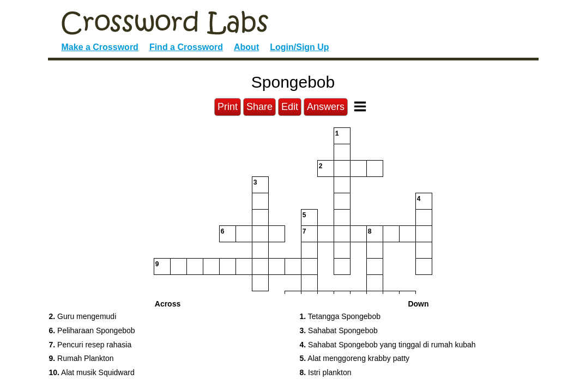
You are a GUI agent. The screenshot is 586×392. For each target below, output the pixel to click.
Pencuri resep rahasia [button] (90, 345)
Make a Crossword (100, 47)
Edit (290, 107)
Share (259, 107)
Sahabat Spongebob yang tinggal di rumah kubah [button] (388, 345)
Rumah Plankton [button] (81, 358)
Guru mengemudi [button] (83, 316)
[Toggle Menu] (360, 106)
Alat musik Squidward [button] (92, 372)
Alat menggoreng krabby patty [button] (355, 358)
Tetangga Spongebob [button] (340, 316)
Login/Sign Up (299, 47)
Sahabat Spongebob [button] (339, 330)
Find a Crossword (186, 47)
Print (228, 107)
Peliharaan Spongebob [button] (92, 330)
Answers (326, 107)
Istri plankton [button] (326, 372)
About (246, 47)
